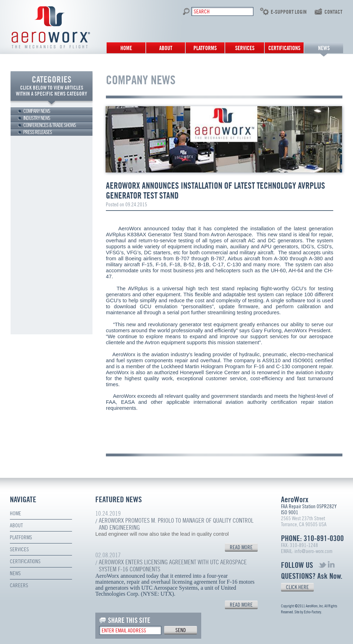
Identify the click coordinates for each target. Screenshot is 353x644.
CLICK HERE (297, 587)
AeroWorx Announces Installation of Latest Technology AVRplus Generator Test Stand (216, 191)
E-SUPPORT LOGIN (289, 12)
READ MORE (241, 547)
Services (245, 48)
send (181, 630)
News (324, 48)
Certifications (284, 48)
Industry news (37, 118)
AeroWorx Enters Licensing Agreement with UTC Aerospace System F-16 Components (173, 566)
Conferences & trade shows (50, 125)
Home (126, 48)
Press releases (38, 132)
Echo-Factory (313, 612)
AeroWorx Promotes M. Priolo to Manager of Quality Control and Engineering (176, 524)
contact (333, 12)
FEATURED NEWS (119, 500)
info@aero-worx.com (313, 551)
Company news (37, 111)
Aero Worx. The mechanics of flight (51, 27)
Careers (19, 585)
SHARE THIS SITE (129, 620)
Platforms (205, 48)
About (166, 48)
